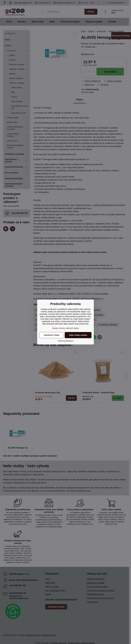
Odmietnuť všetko (52, 335)
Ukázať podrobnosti (65, 341)
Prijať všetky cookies (78, 335)
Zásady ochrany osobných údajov (66, 328)
